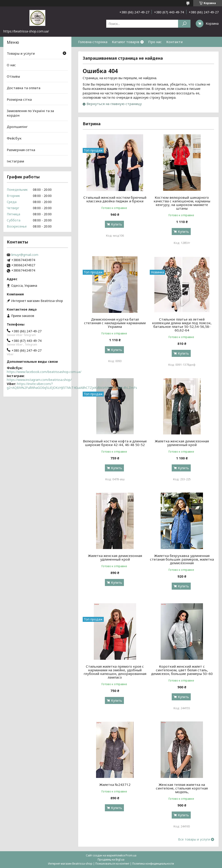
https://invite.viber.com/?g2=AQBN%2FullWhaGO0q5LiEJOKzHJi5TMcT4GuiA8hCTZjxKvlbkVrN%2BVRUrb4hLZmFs (72, 386)
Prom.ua (131, 855)
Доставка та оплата (95, 52)
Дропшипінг (17, 127)
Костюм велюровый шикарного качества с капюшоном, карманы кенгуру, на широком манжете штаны (182, 203)
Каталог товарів (126, 42)
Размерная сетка (21, 150)
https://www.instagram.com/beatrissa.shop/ (39, 380)
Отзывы (13, 76)
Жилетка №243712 (115, 785)
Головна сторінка (93, 42)
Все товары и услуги (194, 839)
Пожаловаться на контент (112, 864)
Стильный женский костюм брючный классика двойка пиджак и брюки (115, 199)
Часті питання (175, 52)
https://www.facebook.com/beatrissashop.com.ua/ (44, 372)
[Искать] (184, 24)
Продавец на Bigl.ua (111, 859)
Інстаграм (15, 161)
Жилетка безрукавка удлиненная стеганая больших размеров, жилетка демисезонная (182, 559)
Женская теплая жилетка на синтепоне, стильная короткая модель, (182, 788)
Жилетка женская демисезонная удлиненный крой (182, 443)
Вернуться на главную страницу (114, 104)
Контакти (174, 42)
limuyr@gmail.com (25, 255)
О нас (11, 65)
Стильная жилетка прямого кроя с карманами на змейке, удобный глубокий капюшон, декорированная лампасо (115, 672)
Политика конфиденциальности (153, 864)
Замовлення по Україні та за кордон (30, 113)
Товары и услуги (21, 53)
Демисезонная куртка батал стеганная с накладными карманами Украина (115, 323)
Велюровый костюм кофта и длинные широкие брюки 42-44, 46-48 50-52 (115, 443)
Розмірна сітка (129, 52)
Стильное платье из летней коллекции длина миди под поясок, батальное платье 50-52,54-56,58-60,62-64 (182, 325)
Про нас (155, 42)
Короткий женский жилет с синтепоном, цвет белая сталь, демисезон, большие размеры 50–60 (182, 670)
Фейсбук (14, 138)
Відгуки (152, 52)
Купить (117, 224)
